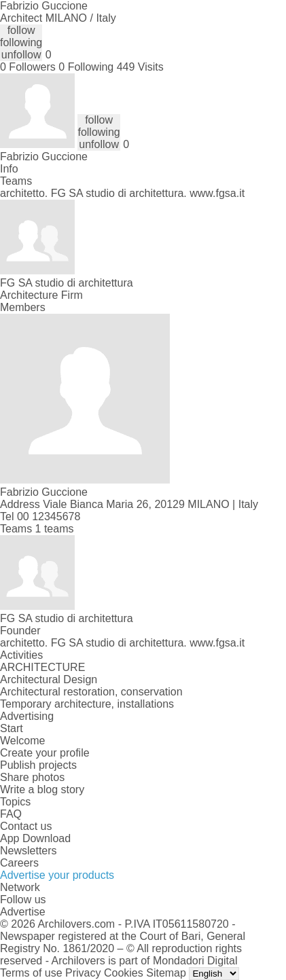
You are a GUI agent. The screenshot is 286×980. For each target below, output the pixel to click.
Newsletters (29, 851)
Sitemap (166, 973)
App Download (35, 838)
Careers (19, 863)
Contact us (26, 826)
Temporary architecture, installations (87, 704)
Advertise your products (57, 875)
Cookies (124, 973)
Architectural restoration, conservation (91, 692)
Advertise (23, 912)
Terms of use (31, 973)
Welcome (22, 741)
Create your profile (45, 753)
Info (9, 169)
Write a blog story (42, 790)
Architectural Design (49, 679)
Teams (16, 181)
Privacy (83, 973)
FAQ (11, 814)
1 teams (55, 529)
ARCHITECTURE (42, 667)
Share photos (32, 777)
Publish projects (38, 765)
